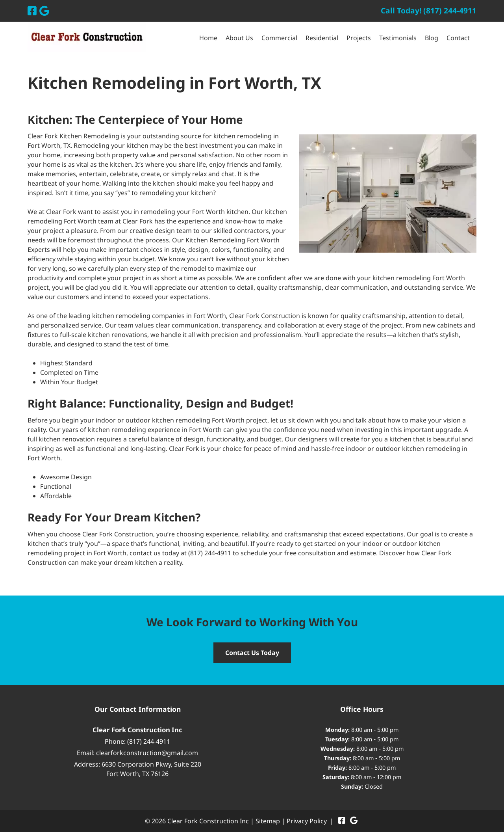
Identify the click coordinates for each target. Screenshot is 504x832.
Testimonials (398, 38)
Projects (359, 38)
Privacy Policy (307, 821)
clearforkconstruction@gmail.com (147, 753)
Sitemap (268, 821)
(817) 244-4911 (210, 553)
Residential (322, 38)
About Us (239, 38)
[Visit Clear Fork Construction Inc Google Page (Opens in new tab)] (44, 11)
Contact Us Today (252, 653)
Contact (458, 38)
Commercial (279, 38)
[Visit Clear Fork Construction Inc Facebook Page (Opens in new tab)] (32, 11)
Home (208, 38)
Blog (432, 38)
